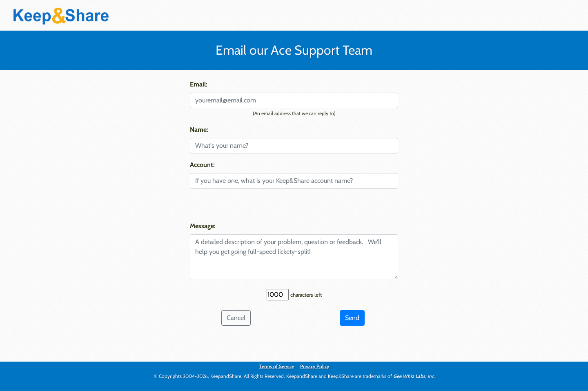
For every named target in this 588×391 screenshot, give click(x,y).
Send (352, 318)
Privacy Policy (315, 366)
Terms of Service (277, 366)
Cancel (236, 318)
